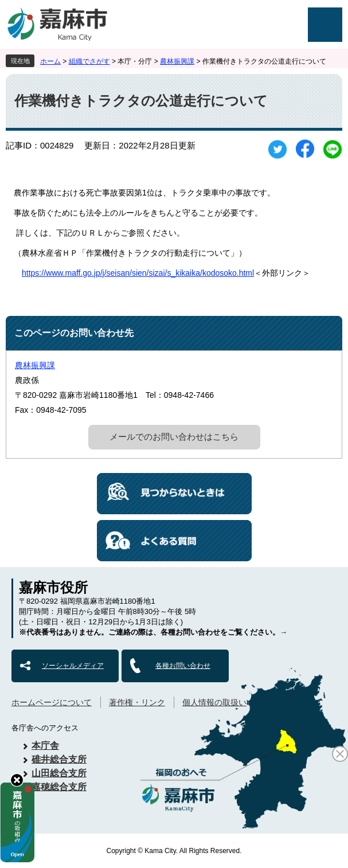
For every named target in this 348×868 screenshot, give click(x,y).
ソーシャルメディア (73, 666)
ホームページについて (52, 702)
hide (17, 780)
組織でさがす (89, 61)
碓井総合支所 (59, 759)
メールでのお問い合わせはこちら (174, 437)
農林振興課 (177, 61)
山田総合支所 (59, 773)
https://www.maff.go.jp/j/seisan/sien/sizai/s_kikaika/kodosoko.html (138, 273)
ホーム (50, 61)
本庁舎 (45, 746)
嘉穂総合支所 (59, 787)
